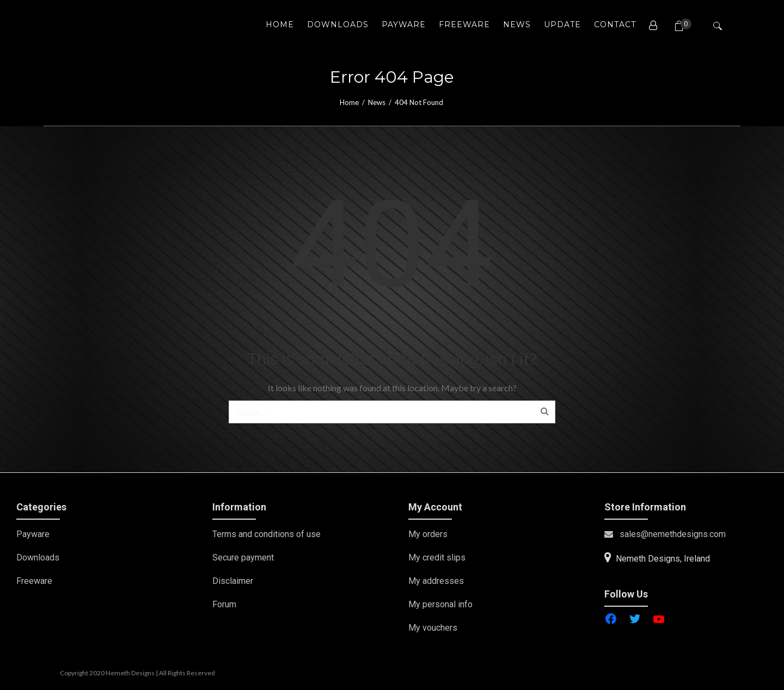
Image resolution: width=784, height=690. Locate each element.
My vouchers (433, 628)
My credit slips (437, 557)
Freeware (34, 581)
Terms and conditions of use (267, 534)
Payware (33, 534)
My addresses (436, 581)
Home (349, 102)
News (377, 102)
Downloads (38, 557)
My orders (428, 534)
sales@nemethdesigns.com (665, 534)
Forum (224, 604)
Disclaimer (233, 581)
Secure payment (243, 557)
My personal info (440, 604)
